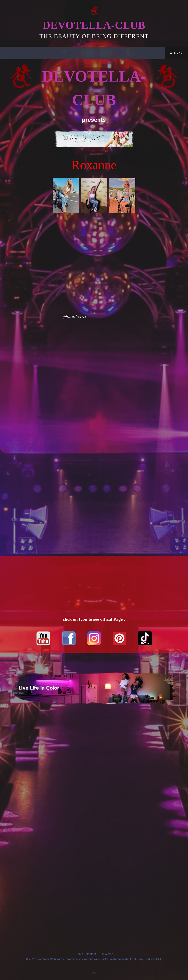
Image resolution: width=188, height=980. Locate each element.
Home (79, 954)
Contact (83, 53)
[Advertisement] (28, 227)
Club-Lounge (55, 53)
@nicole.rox (74, 317)
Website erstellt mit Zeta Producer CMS (136, 959)
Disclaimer (111, 53)
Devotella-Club (94, 25)
